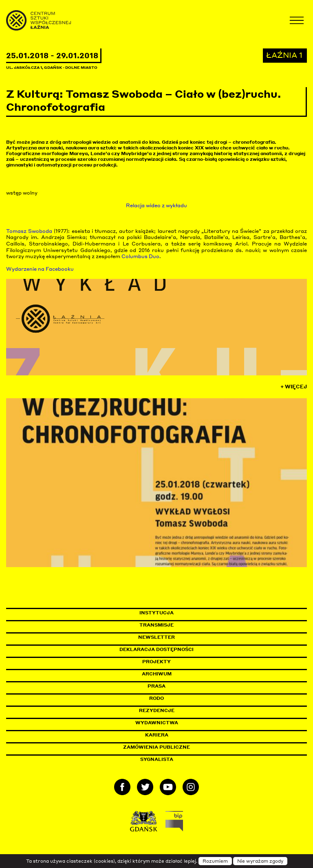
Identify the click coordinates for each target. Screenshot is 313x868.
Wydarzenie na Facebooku (40, 269)
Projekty (156, 662)
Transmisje (191, 625)
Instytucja (156, 613)
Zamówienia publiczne (175, 747)
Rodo (156, 698)
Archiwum (157, 674)
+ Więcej (294, 387)
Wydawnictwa (157, 723)
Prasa (156, 686)
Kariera (157, 735)
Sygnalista (157, 759)
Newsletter (156, 637)
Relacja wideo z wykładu (156, 205)
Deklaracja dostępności (156, 649)
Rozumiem (215, 861)
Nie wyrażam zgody (260, 861)
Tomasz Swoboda (29, 231)
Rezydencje (157, 710)
